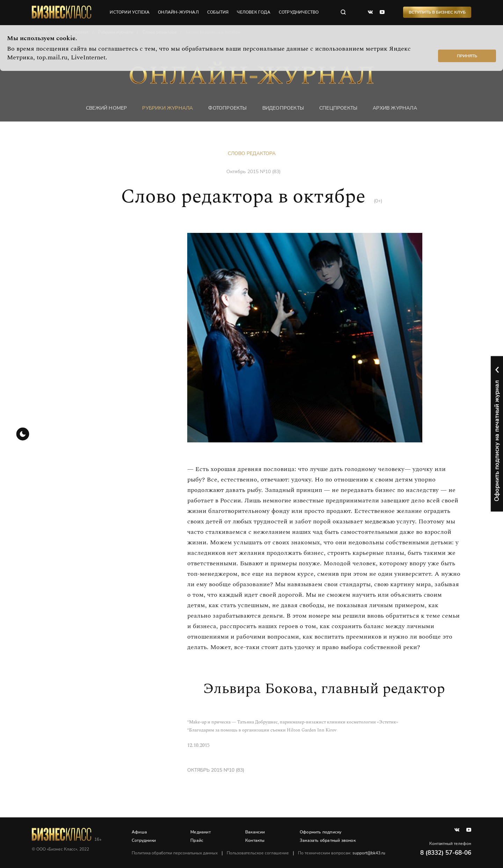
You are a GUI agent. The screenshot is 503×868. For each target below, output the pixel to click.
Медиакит (201, 832)
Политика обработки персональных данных (175, 853)
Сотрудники (144, 840)
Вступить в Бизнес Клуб (437, 12)
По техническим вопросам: (342, 853)
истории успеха (130, 12)
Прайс (197, 840)
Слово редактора (252, 153)
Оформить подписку (320, 832)
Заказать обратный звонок (328, 840)
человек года (253, 12)
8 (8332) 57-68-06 (446, 853)
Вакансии (255, 832)
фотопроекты (227, 108)
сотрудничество (299, 12)
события (218, 12)
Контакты (255, 840)
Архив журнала (395, 108)
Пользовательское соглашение (258, 853)
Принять (467, 56)
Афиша (139, 832)
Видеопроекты (283, 108)
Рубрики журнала (167, 108)
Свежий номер (106, 108)
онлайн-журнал (178, 12)
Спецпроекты (338, 108)
